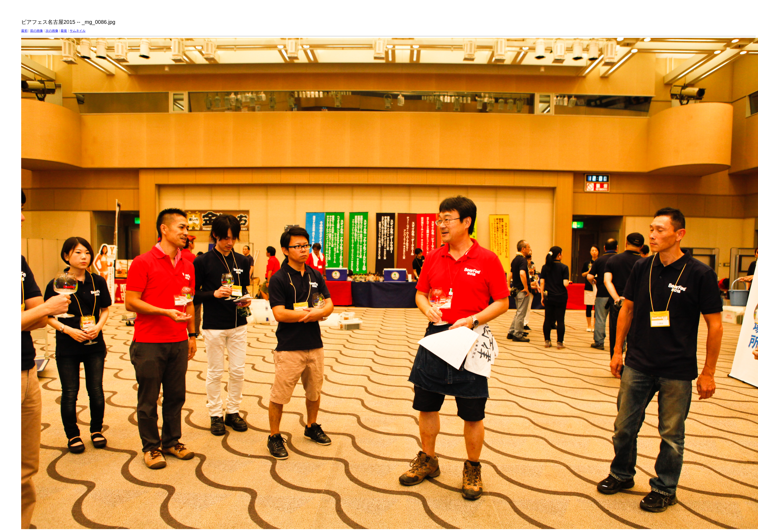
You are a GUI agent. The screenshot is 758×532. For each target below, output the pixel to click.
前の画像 (37, 31)
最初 (24, 31)
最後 (64, 31)
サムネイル (78, 31)
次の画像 (52, 31)
